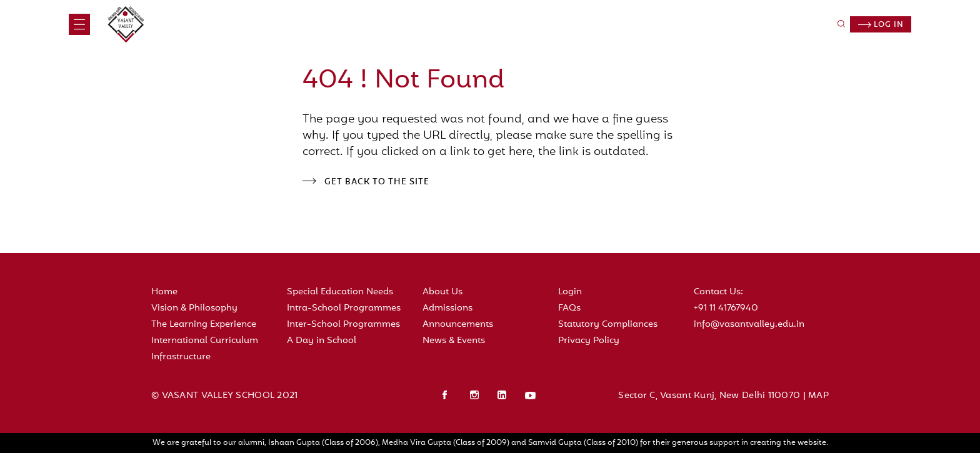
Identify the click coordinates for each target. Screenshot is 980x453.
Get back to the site (377, 182)
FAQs (569, 308)
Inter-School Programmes (343, 325)
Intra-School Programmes (344, 308)
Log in (881, 25)
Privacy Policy (589, 341)
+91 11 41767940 (726, 308)
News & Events (454, 341)
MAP (818, 396)
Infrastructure (181, 357)
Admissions (447, 308)
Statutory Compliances (608, 325)
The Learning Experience (204, 325)
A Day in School (322, 341)
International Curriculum (205, 341)
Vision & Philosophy (194, 308)
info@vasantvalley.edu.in (749, 325)
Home (164, 292)
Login (570, 292)
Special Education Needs (340, 292)
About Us (442, 292)
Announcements (458, 325)
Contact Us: (718, 292)
